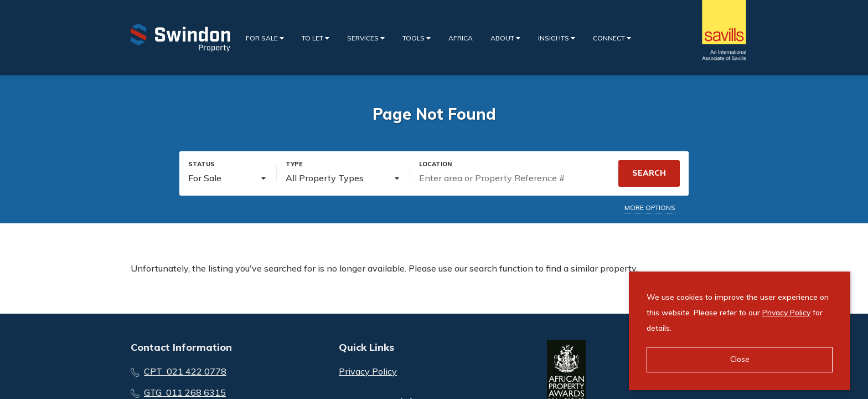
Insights (557, 38)
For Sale (265, 38)
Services (366, 38)
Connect (612, 38)
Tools (417, 38)
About (505, 38)
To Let (316, 38)
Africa (461, 38)
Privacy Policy (368, 371)
